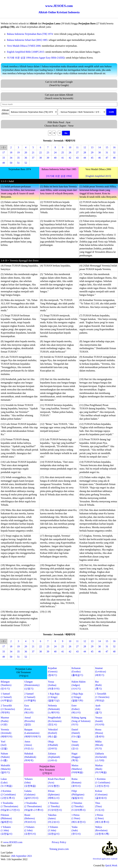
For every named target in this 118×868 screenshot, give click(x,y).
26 (70, 152)
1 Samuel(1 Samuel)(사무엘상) (7, 697)
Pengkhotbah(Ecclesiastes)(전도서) (55, 721)
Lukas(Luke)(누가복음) (7, 782)
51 (18, 163)
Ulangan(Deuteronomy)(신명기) (32, 685)
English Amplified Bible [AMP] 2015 (26, 52)
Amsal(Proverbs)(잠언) (29, 721)
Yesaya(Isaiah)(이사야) (100, 721)
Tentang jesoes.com (59, 849)
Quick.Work (111, 865)
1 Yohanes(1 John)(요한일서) (7, 830)
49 (4, 163)
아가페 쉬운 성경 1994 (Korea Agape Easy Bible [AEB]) (36, 58)
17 (4, 152)
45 (92, 158)
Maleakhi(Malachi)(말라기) (6, 769)
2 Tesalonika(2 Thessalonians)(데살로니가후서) (34, 806)
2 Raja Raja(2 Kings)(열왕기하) (77, 697)
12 (85, 147)
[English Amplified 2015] (98, 176)
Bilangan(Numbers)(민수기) (6, 685)
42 (70, 158)
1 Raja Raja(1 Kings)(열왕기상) (54, 697)
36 (26, 158)
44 (85, 158)
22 (41, 152)
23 (48, 152)
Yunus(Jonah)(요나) (75, 745)
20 (26, 152)
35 (18, 158)
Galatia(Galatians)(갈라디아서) (31, 794)
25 (63, 152)
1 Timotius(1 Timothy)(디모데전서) (55, 806)
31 (107, 152)
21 (33, 152)
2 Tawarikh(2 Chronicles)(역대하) (8, 709)
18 (11, 152)
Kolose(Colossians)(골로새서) (101, 794)
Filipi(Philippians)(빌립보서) (78, 794)
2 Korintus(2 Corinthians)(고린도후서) (8, 794)
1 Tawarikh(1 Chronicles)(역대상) (102, 697)
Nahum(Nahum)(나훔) (5, 757)
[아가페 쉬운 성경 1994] (59, 176)
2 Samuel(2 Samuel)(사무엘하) (30, 697)
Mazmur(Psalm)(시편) (5, 721)
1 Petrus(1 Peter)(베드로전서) (79, 818)
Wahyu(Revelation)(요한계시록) (102, 830)
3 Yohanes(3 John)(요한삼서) (54, 830)
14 (100, 147)
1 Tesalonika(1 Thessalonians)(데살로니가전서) (10, 806)
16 (114, 147)
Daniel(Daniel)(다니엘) (76, 733)
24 (55, 152)
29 (92, 152)
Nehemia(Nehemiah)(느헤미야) (54, 709)
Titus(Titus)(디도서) (100, 806)
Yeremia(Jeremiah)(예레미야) (7, 733)
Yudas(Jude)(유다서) (76, 830)
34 (11, 158)
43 (77, 158)
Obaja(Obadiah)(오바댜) (53, 745)
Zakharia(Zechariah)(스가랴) (101, 757)
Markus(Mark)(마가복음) (101, 769)
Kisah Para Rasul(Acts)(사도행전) (56, 782)
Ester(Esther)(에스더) (76, 709)
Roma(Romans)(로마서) (76, 782)
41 (63, 158)
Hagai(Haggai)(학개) (76, 757)
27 (77, 152)
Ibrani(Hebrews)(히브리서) (30, 818)
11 (77, 147)
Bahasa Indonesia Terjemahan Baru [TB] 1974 (30, 34)
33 (4, 158)
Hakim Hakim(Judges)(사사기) (79, 685)
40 (55, 158)
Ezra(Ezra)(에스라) (29, 709)
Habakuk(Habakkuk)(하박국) (30, 757)
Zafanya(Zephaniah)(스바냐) (54, 757)
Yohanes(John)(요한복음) (30, 782)
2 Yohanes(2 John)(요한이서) (30, 830)
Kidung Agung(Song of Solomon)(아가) (81, 721)
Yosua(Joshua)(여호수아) (54, 685)
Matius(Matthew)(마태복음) (77, 769)
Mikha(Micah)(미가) (99, 745)
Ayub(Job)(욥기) (98, 709)
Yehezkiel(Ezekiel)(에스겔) (53, 733)
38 (41, 158)
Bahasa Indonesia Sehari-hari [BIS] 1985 (27, 40)
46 (100, 158)
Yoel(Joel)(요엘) (4, 745)
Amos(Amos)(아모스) (29, 745)
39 (48, 158)
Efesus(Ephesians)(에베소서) (54, 794)
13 (92, 147)
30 (100, 152)
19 (18, 152)
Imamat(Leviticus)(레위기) (100, 672)
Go (66, 133)
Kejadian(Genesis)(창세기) (53, 672)
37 (33, 158)
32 (114, 152)
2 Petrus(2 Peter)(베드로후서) (102, 818)
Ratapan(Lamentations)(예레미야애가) (32, 733)
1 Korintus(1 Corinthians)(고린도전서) (103, 782)
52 (26, 163)
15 (107, 147)
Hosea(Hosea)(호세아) (100, 733)
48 (114, 158)
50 (11, 163)
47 (107, 158)
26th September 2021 (22, 856)
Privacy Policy (59, 842)
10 (70, 147)
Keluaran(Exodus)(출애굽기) (77, 672)
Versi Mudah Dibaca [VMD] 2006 (24, 46)
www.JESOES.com (13, 842)
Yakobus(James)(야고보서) (54, 818)
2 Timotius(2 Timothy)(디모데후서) (79, 806)
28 (85, 152)
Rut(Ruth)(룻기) (98, 685)
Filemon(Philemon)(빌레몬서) (7, 818)
